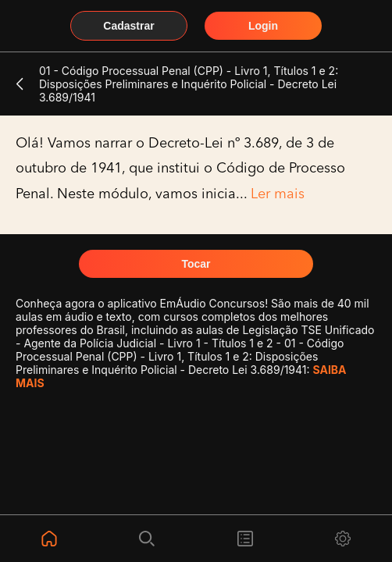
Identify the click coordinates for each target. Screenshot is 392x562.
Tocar (196, 264)
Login (263, 26)
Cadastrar (128, 26)
